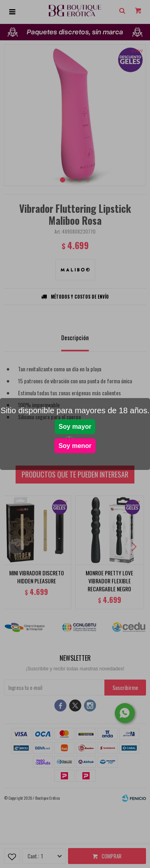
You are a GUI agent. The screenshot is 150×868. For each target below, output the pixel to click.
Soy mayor (75, 427)
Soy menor (75, 446)
